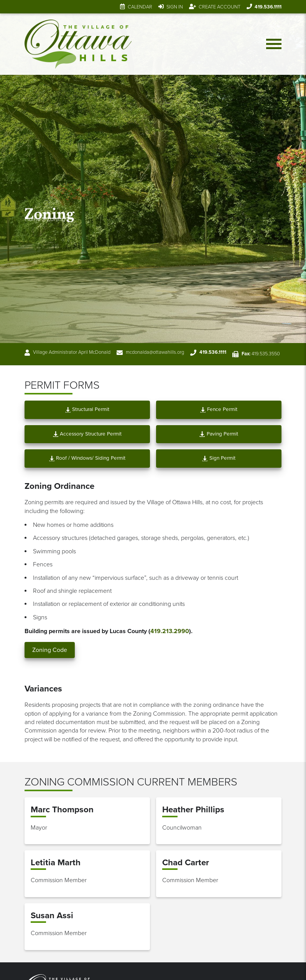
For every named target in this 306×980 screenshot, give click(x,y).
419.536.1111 (268, 7)
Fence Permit (219, 409)
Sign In (175, 7)
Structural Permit (87, 409)
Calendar (140, 7)
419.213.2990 (170, 631)
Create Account (220, 7)
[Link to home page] (78, 44)
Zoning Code (50, 650)
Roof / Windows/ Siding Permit (87, 458)
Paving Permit (219, 434)
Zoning (56, 219)
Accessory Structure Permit (87, 434)
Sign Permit (219, 458)
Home (33, 219)
